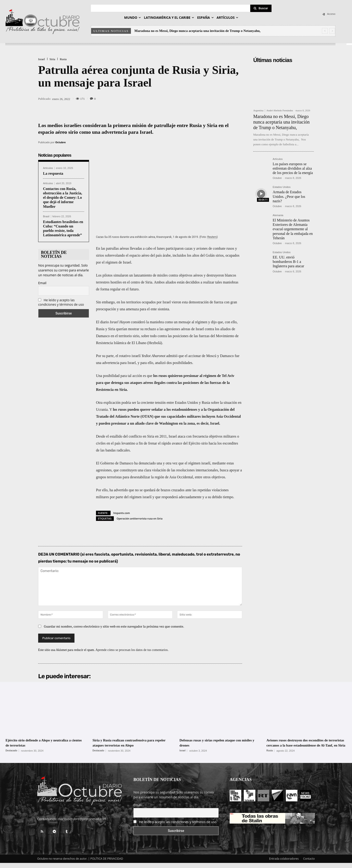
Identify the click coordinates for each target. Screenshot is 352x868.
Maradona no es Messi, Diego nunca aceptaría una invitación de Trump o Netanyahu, (197, 31)
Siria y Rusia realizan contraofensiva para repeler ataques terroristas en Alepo (130, 743)
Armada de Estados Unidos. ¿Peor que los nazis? (289, 196)
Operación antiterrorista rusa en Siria (139, 518)
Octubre (60, 142)
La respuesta (53, 173)
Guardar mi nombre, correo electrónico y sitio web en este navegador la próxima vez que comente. (114, 626)
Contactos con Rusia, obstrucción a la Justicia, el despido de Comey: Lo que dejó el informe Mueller (63, 198)
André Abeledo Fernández (280, 110)
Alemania (278, 215)
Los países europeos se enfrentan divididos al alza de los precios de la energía (293, 168)
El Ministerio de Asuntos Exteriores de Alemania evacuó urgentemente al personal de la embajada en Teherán (293, 229)
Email (42, 283)
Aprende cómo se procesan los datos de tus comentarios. (132, 650)
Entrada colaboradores (284, 864)
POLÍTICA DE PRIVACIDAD (107, 864)
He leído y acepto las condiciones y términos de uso (61, 302)
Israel (42, 59)
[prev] (325, 31)
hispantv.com (122, 513)
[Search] (261, 8)
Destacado (11, 751)
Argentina (258, 110)
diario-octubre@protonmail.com (82, 824)
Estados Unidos (282, 187)
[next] (332, 31)
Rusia (63, 59)
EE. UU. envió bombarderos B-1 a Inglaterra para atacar (288, 262)
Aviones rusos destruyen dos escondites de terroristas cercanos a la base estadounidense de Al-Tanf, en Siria (306, 745)
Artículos (48, 168)
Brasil (46, 216)
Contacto (309, 864)
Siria (52, 59)
